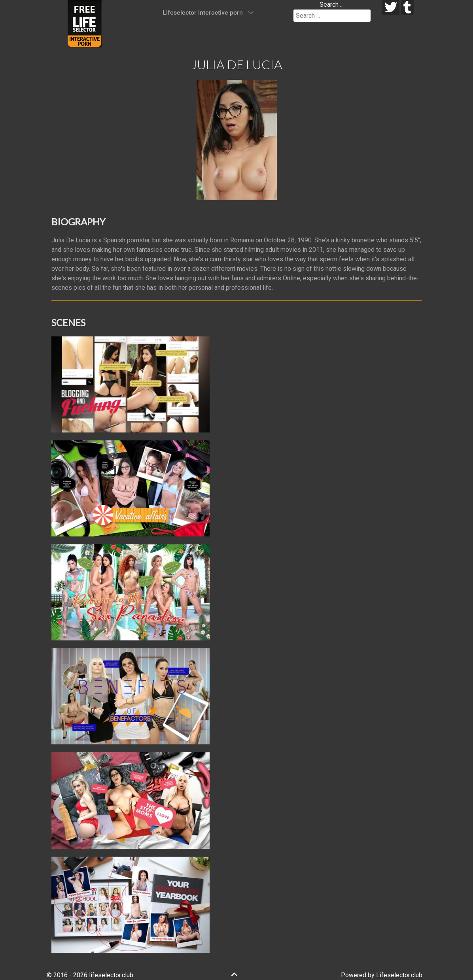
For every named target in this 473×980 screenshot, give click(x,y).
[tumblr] (408, 8)
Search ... (332, 5)
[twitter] (391, 8)
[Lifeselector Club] (85, 23)
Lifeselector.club (399, 975)
